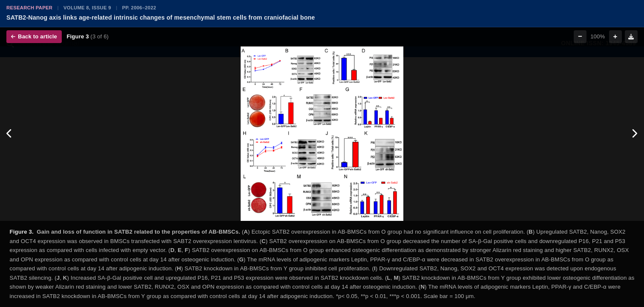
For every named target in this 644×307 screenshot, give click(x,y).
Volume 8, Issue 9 (87, 8)
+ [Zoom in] (615, 36)
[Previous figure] (10, 134)
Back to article (34, 36)
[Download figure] (631, 37)
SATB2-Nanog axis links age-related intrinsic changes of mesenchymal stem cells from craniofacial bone (161, 17)
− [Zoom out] (580, 36)
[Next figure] (634, 134)
